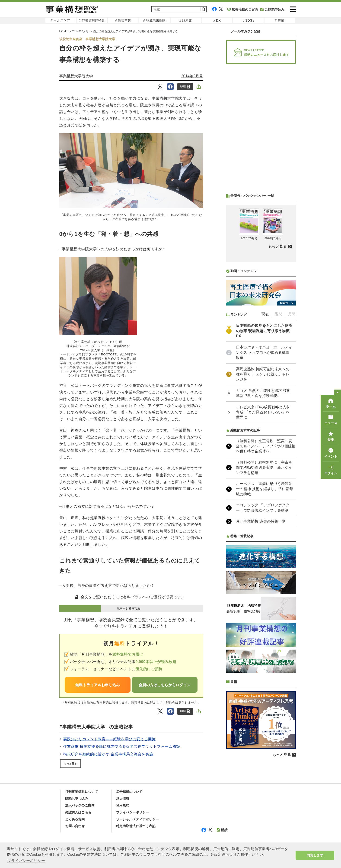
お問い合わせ (75, 826)
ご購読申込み (272, 10)
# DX (217, 20)
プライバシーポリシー (133, 812)
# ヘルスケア (60, 20)
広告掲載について (129, 792)
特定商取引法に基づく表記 (136, 826)
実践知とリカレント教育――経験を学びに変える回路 (110, 739)
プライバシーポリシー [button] (26, 861)
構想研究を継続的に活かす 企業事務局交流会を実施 (108, 754)
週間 (279, 314)
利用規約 (123, 805)
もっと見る (70, 764)
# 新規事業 (123, 20)
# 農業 (280, 20)
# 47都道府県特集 (92, 20)
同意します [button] (315, 855)
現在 (265, 314)
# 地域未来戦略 (154, 20)
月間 (292, 314)
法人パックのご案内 (80, 805)
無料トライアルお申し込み (98, 685)
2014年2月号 (192, 76)
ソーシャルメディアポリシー (138, 819)
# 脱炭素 (186, 20)
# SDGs (248, 20)
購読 (222, 830)
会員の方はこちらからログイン (165, 685)
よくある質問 (75, 819)
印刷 (185, 87)
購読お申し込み (77, 799)
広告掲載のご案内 (243, 10)
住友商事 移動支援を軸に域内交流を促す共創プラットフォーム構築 (122, 746)
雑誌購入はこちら (78, 812)
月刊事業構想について (82, 792)
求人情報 (123, 799)
